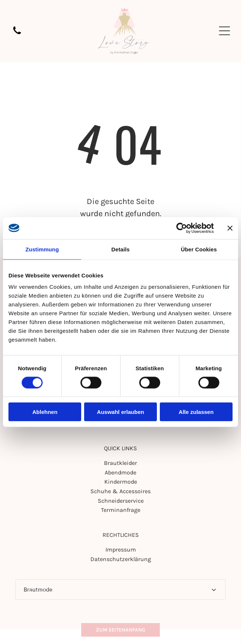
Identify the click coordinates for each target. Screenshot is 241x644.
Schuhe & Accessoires (120, 491)
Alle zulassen (196, 412)
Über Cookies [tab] (199, 249)
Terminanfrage (121, 510)
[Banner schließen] (230, 228)
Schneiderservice (121, 501)
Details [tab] (120, 249)
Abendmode (120, 472)
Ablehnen (45, 412)
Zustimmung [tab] (42, 249)
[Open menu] (224, 31)
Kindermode (121, 482)
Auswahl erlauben (120, 412)
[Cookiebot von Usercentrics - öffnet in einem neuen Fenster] (182, 228)
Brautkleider (120, 463)
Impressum (121, 550)
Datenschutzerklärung (121, 559)
